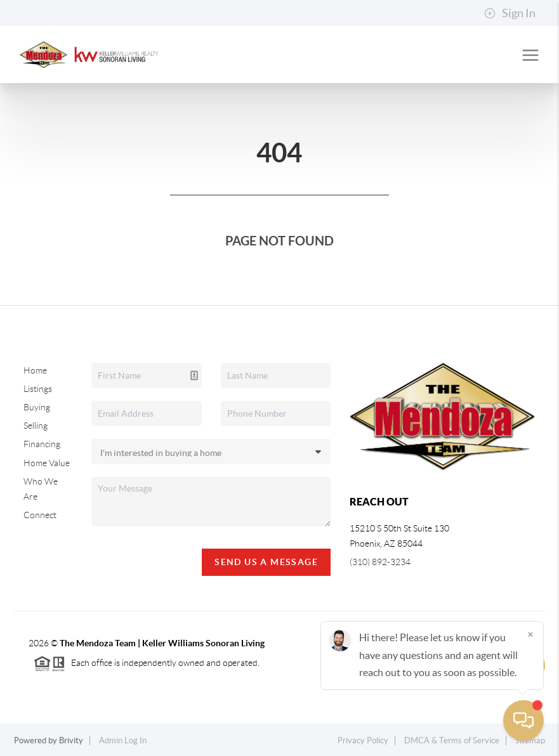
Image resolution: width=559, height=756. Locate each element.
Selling (36, 426)
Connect (40, 515)
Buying (37, 407)
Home (35, 370)
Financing (42, 444)
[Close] (530, 634)
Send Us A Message (266, 562)
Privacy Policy (363, 740)
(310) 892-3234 (380, 562)
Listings (38, 389)
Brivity (71, 740)
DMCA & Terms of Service (452, 740)
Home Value (47, 463)
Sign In (510, 13)
